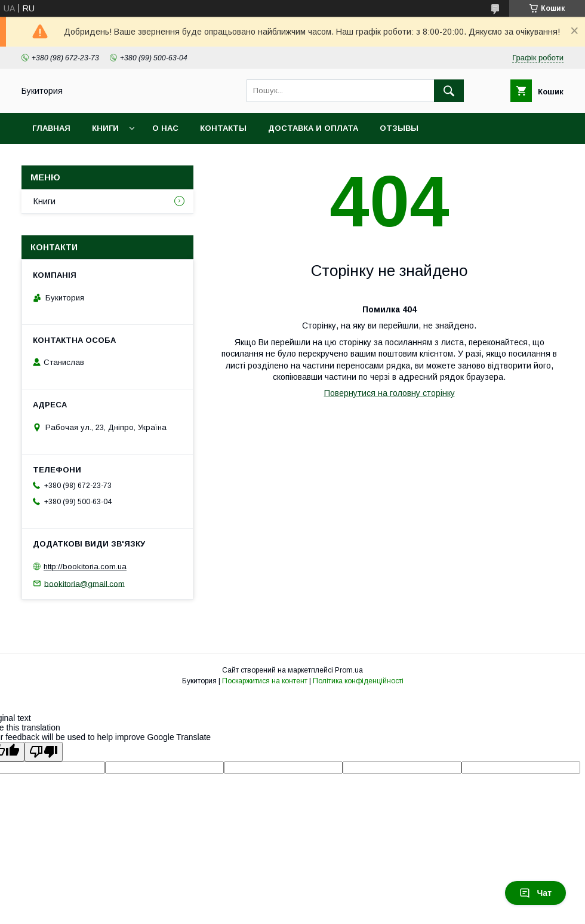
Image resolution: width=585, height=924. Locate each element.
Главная (51, 128)
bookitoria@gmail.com (84, 583)
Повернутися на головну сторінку (390, 393)
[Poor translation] (44, 752)
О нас (165, 128)
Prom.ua (349, 670)
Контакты (223, 128)
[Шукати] (449, 91)
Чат (535, 893)
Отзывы (399, 128)
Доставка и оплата (313, 128)
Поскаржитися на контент (265, 681)
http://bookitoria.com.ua (85, 567)
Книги (105, 128)
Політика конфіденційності (358, 681)
